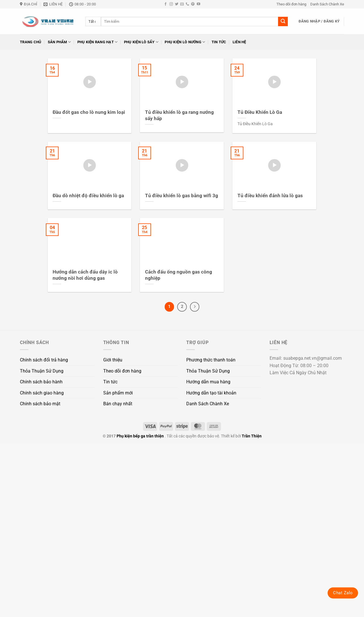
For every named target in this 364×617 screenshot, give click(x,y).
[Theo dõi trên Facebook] (166, 4)
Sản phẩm (59, 42)
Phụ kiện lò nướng (185, 42)
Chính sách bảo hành (41, 382)
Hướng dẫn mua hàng (208, 382)
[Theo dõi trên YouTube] (198, 4)
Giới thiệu (113, 360)
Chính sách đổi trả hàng (44, 360)
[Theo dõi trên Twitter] (177, 4)
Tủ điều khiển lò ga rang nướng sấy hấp (179, 115)
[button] (319, 21)
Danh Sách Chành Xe (327, 4)
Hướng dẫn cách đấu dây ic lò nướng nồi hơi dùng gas (85, 275)
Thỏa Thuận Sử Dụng (42, 371)
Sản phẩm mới (118, 393)
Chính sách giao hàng (42, 393)
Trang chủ (31, 42)
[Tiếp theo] (195, 307)
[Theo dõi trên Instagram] (171, 4)
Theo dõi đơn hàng (291, 4)
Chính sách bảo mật (40, 404)
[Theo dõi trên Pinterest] (193, 4)
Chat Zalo (343, 593)
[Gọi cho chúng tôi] (187, 4)
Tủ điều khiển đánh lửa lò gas (270, 196)
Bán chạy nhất (118, 404)
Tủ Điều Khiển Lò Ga (260, 112)
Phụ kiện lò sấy (141, 42)
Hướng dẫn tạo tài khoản (211, 393)
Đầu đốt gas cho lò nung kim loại (89, 112)
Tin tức (219, 42)
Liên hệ (239, 42)
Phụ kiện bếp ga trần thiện (140, 436)
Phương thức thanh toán (211, 360)
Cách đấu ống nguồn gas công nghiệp (179, 275)
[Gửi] (283, 22)
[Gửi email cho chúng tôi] (182, 4)
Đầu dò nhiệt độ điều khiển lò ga (88, 196)
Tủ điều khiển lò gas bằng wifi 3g (182, 196)
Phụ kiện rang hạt (98, 42)
